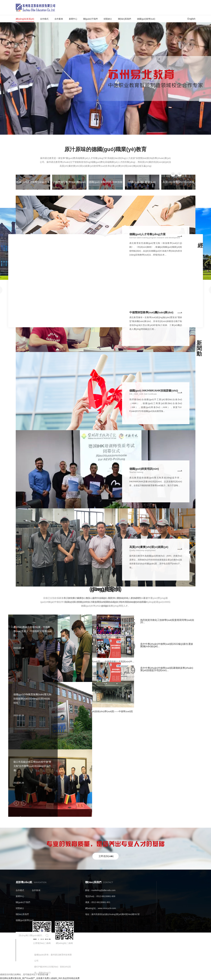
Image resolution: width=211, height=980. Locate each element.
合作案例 (59, 19)
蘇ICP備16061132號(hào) (46, 967)
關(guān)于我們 (90, 19)
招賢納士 (108, 19)
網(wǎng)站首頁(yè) (25, 19)
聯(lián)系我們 (125, 19)
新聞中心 (73, 19)
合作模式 (44, 19)
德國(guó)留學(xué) (146, 19)
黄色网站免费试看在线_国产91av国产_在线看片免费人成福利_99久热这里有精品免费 (40, 978)
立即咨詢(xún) (106, 856)
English (191, 19)
